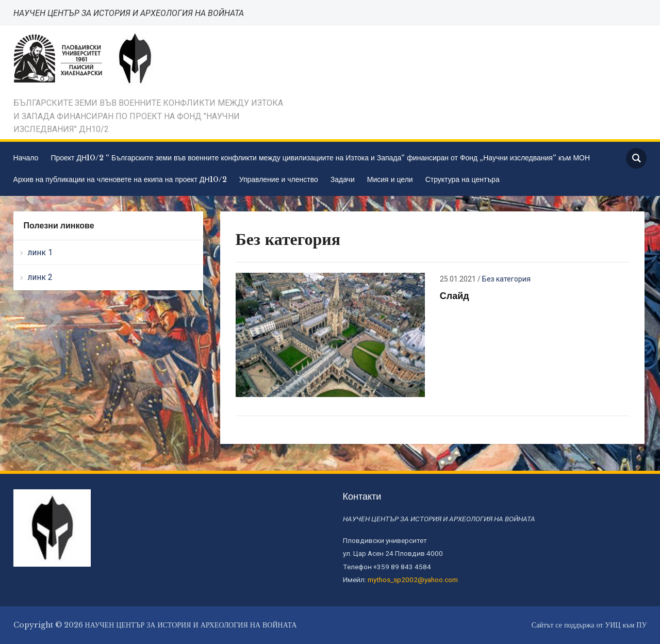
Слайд (455, 296)
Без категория (506, 279)
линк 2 (40, 277)
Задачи (343, 179)
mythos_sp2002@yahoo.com (413, 580)
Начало (26, 158)
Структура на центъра (463, 179)
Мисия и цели (390, 179)
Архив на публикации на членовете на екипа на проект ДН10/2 (120, 179)
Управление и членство (279, 179)
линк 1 (40, 252)
